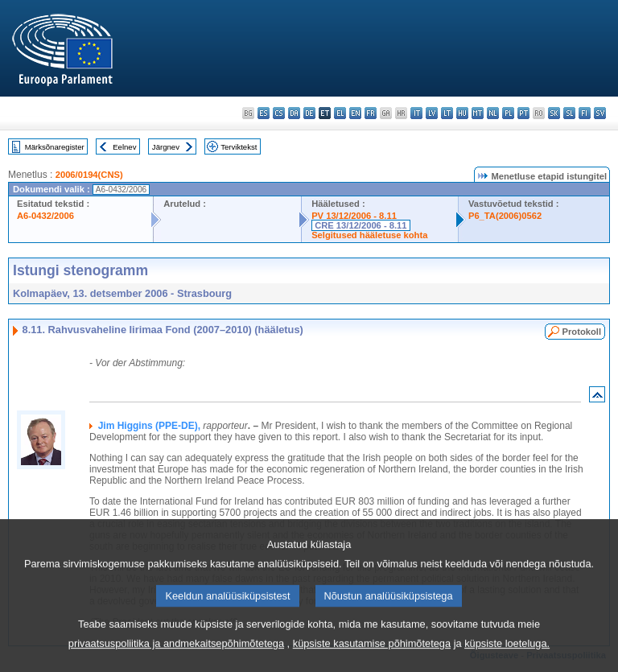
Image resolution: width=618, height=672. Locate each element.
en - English (355, 113)
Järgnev (166, 147)
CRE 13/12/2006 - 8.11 (360, 225)
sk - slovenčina (554, 113)
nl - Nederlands (493, 113)
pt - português (523, 113)
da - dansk (294, 113)
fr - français (371, 113)
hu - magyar (462, 113)
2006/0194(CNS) (89, 175)
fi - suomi (585, 113)
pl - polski (508, 113)
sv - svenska (600, 113)
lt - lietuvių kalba (447, 113)
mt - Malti (478, 113)
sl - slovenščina (569, 113)
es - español (264, 113)
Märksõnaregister (55, 147)
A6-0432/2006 (45, 216)
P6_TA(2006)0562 (505, 216)
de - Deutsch (309, 113)
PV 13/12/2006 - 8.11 (354, 216)
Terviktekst (239, 147)
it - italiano (416, 113)
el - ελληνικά (340, 113)
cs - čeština (279, 113)
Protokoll (582, 332)
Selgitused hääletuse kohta (369, 235)
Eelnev (124, 147)
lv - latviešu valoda (432, 113)
